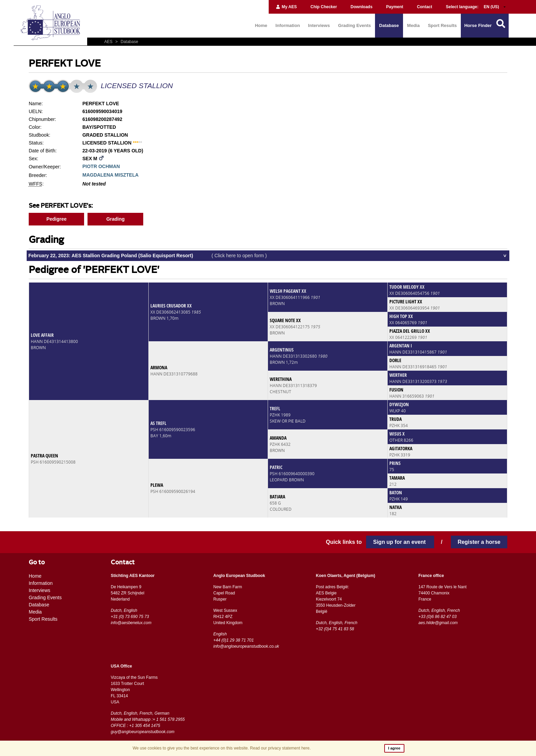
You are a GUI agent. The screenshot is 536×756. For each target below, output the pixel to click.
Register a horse (479, 542)
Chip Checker (324, 7)
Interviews (319, 25)
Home (261, 25)
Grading (116, 219)
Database (389, 25)
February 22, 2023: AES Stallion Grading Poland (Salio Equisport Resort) (148, 256)
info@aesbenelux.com (131, 623)
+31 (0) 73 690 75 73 (130, 617)
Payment (395, 7)
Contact (425, 7)
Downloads (362, 7)
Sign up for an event (400, 542)
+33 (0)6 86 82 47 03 (438, 617)
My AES (286, 7)
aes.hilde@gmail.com (438, 623)
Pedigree (57, 219)
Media (413, 25)
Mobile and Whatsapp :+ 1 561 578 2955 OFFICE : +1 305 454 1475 (148, 723)
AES (109, 42)
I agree (394, 748)
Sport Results (443, 25)
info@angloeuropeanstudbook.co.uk (246, 646)
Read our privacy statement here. (280, 748)
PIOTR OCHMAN (101, 166)
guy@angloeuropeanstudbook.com (143, 732)
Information (288, 25)
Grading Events (354, 25)
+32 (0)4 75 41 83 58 (335, 629)
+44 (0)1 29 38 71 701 (233, 640)
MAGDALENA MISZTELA (110, 175)
